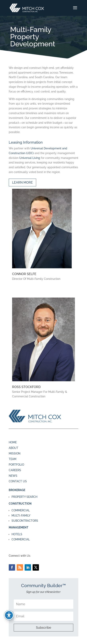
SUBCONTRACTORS (25, 521)
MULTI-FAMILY (21, 516)
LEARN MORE (22, 182)
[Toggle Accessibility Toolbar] (9, 615)
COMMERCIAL (21, 510)
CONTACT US (18, 481)
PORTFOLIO (16, 465)
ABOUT (14, 448)
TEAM (13, 459)
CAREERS (15, 470)
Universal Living (30, 158)
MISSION (15, 453)
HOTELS (17, 534)
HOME (13, 442)
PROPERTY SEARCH (24, 497)
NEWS (13, 476)
